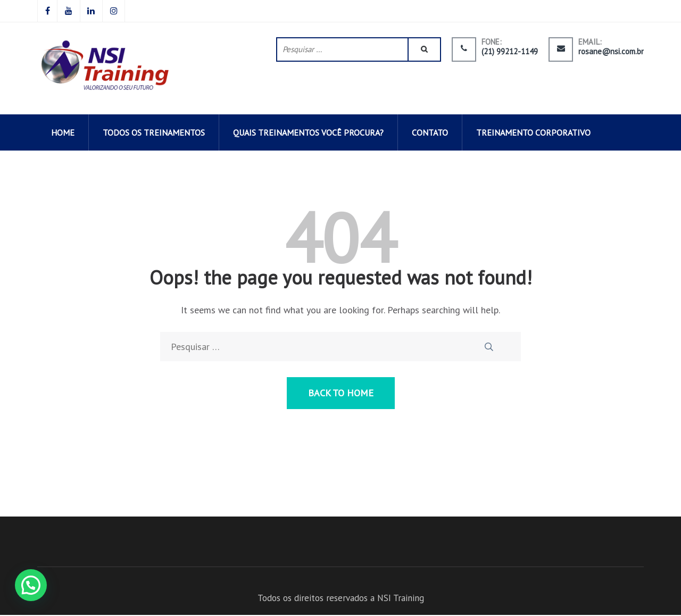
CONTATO (430, 134)
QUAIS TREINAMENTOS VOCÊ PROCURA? (308, 134)
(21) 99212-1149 (510, 52)
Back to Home (341, 394)
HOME (63, 134)
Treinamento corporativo (533, 134)
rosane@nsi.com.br (611, 52)
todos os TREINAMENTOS (154, 134)
